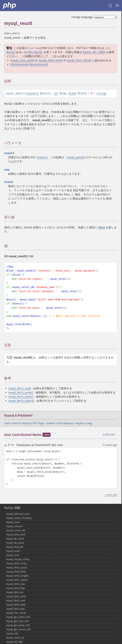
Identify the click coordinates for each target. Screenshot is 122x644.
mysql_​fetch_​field (16, 572)
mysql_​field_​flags (16, 588)
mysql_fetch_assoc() (21, 397)
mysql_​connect (14, 526)
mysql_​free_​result (16, 613)
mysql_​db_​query (15, 543)
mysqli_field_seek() (51, 60)
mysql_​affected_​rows (18, 514)
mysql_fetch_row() (20, 388)
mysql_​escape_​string (18, 559)
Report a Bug (84, 423)
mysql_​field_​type (16, 609)
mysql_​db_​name (15, 539)
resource (33, 93)
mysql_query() (75, 157)
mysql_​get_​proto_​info (18, 625)
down (12, 445)
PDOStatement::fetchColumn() (29, 65)
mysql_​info (12, 634)
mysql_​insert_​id (15, 638)
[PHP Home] (10, 5)
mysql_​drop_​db (15, 547)
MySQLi (11, 52)
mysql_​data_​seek (16, 535)
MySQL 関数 (12, 508)
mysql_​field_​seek (16, 601)
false (101, 228)
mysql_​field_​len (15, 592)
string (101, 93)
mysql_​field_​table (16, 605)
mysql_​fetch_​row (16, 584)
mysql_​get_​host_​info (18, 621)
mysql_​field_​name (16, 596)
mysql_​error (13, 555)
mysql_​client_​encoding (19, 518)
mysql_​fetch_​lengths (18, 576)
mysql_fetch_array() (21, 393)
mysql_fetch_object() (21, 401)
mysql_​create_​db (16, 531)
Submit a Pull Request (60, 423)
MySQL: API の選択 (94, 52)
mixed (72, 93)
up (6, 445)
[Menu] (117, 5)
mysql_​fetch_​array (16, 563)
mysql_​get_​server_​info (19, 629)
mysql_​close (13, 522)
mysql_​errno (13, 551)
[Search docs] (110, 5)
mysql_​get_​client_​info (18, 617)
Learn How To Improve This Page (24, 423)
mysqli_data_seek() (22, 60)
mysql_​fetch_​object (17, 580)
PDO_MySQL (35, 52)
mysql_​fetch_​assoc (17, 568)
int (56, 93)
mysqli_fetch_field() (79, 60)
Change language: (82, 17)
